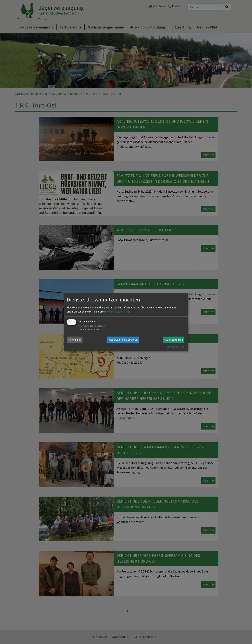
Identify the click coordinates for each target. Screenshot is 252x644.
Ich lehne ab (75, 340)
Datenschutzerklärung (117, 312)
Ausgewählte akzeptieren (123, 340)
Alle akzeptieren (173, 340)
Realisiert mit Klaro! (175, 347)
